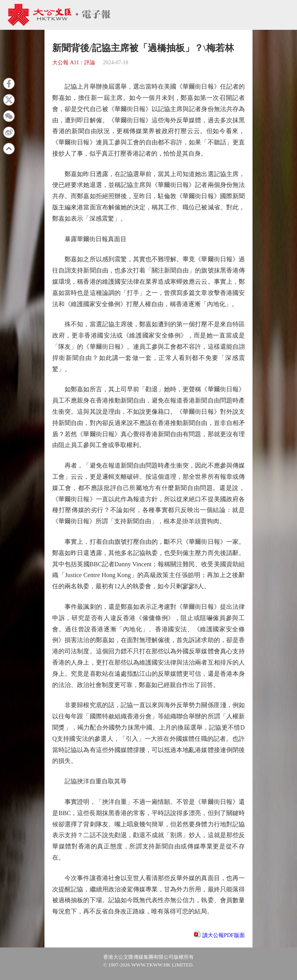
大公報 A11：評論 (74, 63)
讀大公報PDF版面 (224, 935)
